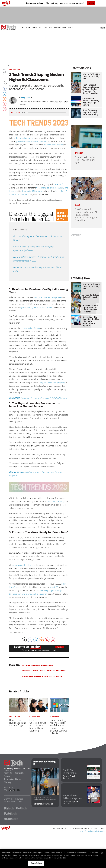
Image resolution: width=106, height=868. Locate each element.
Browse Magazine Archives (71, 803)
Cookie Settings (36, 863)
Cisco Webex (45, 297)
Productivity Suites (52, 676)
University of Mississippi (32, 191)
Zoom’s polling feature (30, 328)
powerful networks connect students (32, 141)
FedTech (21, 808)
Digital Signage (47, 671)
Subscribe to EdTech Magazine (72, 797)
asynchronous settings (55, 502)
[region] (53, 858)
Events (64, 28)
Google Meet (56, 297)
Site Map (8, 782)
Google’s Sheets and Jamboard (52, 383)
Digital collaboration (24, 138)
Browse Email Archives (69, 777)
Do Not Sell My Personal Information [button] (92, 831)
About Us (8, 773)
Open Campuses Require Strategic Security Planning (90, 112)
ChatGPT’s (55, 587)
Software (61, 671)
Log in (103, 28)
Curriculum (47, 665)
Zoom (36, 297)
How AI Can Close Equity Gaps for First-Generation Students (90, 309)
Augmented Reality (32, 676)
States (28, 28)
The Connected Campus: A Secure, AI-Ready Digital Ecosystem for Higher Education (91, 89)
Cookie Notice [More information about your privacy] (62, 858)
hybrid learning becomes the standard (36, 307)
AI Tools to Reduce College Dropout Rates (91, 297)
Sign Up (90, 3)
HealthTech (11, 819)
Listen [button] (17, 113)
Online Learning (30, 671)
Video (51, 28)
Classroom (11, 66)
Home (5, 66)
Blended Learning (31, 665)
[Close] (102, 853)
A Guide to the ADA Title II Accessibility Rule (91, 76)
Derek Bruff (58, 184)
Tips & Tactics (43, 28)
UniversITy (57, 28)
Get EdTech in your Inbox (70, 772)
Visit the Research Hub (44, 804)
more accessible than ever (24, 565)
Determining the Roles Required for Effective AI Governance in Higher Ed (91, 321)
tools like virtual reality (53, 145)
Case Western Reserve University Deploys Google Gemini (91, 102)
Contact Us (20, 773)
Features (34, 28)
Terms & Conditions (12, 779)
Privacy (7, 776)
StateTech (10, 814)
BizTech (9, 808)
